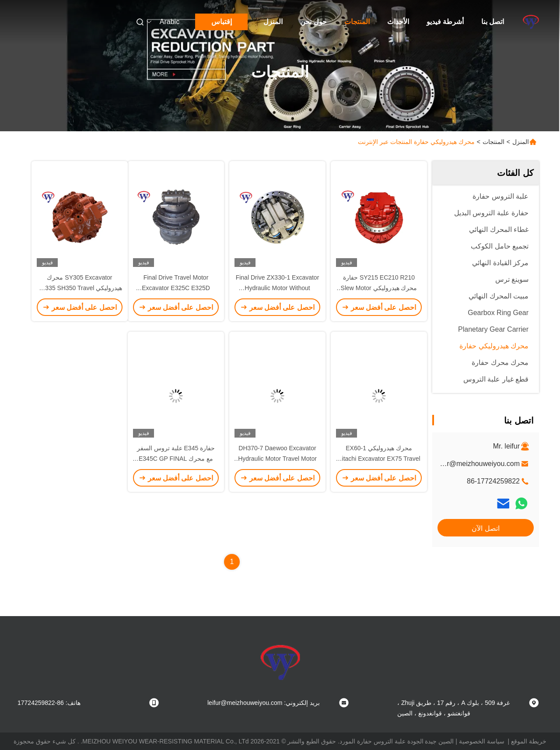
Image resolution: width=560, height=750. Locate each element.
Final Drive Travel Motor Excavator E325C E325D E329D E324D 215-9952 (176, 288)
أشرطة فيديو (445, 22)
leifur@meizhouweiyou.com (477, 464)
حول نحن (313, 22)
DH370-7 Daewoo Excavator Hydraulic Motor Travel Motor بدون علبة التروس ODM (277, 459)
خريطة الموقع (529, 741)
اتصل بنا (493, 22)
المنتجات (357, 22)
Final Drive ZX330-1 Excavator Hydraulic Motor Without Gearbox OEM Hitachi (278, 288)
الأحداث (398, 22)
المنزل (273, 22)
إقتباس (222, 22)
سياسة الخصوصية (482, 741)
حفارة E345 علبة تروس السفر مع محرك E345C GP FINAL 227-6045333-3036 (176, 459)
